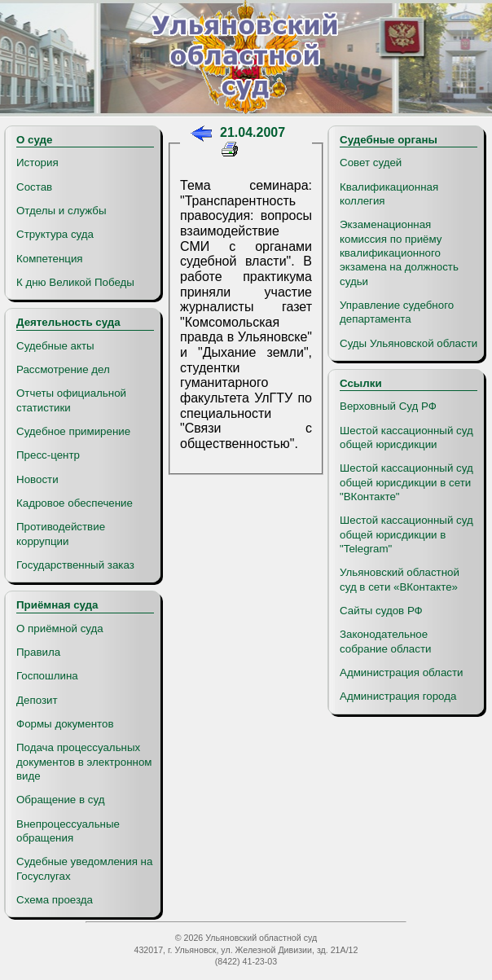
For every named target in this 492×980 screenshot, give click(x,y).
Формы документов (65, 724)
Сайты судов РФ (381, 611)
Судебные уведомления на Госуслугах (84, 868)
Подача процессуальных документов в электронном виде (84, 762)
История (37, 163)
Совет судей (371, 163)
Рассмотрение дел (63, 369)
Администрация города (398, 696)
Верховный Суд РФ (388, 406)
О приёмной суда (60, 628)
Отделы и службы (62, 211)
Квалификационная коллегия (389, 194)
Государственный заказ (75, 565)
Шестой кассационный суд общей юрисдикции (406, 437)
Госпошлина (47, 676)
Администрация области (402, 672)
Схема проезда (55, 900)
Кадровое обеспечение (75, 503)
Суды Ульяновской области (409, 343)
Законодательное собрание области (385, 641)
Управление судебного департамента (397, 312)
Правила (38, 652)
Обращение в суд (60, 800)
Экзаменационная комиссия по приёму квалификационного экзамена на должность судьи (399, 253)
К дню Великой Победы (75, 282)
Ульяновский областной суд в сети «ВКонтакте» (400, 579)
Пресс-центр (48, 455)
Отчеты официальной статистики (71, 400)
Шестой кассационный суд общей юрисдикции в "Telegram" (406, 534)
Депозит (37, 700)
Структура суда (55, 234)
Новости (37, 479)
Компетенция (50, 259)
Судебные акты (55, 346)
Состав (34, 187)
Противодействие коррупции (61, 534)
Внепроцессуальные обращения (68, 831)
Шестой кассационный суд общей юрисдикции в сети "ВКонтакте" (406, 482)
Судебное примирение (73, 431)
